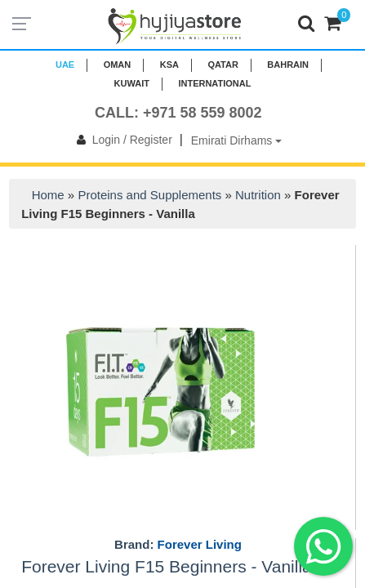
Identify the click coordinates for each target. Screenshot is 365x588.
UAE (65, 65)
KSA (169, 65)
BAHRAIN (288, 65)
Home (48, 195)
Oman (118, 65)
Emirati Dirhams (236, 140)
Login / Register (121, 140)
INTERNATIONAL (214, 83)
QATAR (223, 65)
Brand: (178, 545)
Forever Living (200, 544)
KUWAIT (132, 83)
